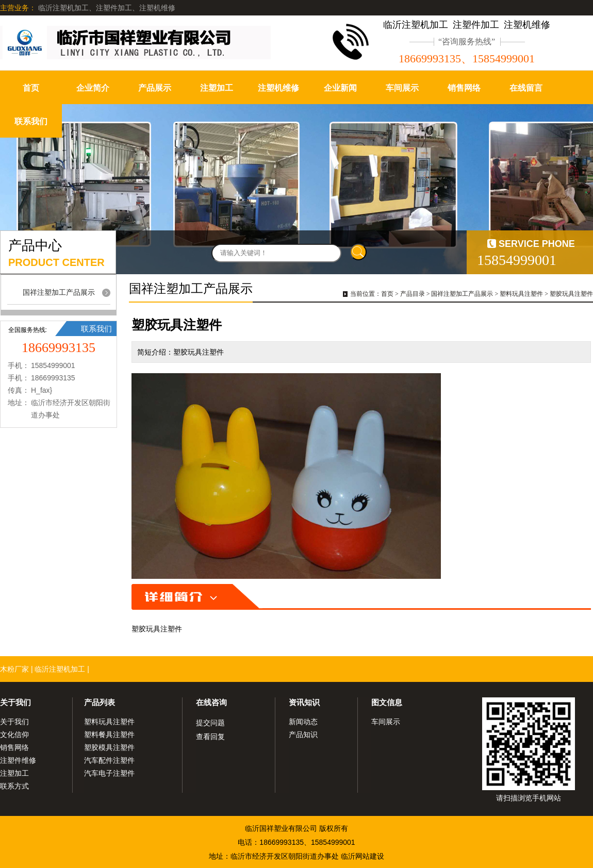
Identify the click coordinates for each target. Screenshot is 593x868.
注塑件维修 (18, 760)
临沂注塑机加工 (60, 669)
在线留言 (526, 88)
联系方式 (14, 786)
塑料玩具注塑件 (521, 294)
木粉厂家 (14, 669)
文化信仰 (14, 735)
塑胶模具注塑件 (109, 747)
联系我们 (31, 121)
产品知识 (303, 735)
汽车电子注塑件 (109, 773)
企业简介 (93, 88)
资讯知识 (304, 702)
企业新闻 (340, 88)
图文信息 (387, 702)
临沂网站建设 (363, 856)
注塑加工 (217, 88)
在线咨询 (211, 702)
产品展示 (155, 88)
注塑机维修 (278, 88)
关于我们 (15, 702)
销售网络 (464, 88)
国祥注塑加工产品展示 (59, 292)
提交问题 (210, 723)
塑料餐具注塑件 (109, 735)
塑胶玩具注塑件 (571, 294)
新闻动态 (303, 722)
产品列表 (100, 702)
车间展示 (402, 88)
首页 (31, 88)
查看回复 (210, 737)
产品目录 (413, 294)
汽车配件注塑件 (109, 760)
